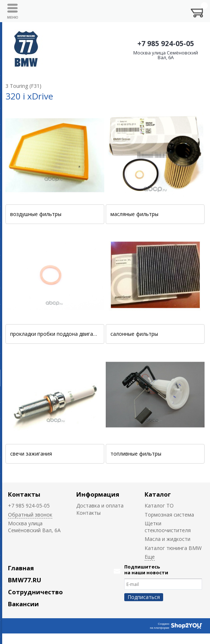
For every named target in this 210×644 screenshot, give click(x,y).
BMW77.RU (25, 580)
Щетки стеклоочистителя (168, 527)
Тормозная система (169, 515)
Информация (98, 494)
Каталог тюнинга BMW (173, 548)
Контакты (24, 494)
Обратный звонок (30, 515)
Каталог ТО (159, 506)
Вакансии (23, 604)
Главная (21, 568)
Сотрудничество (35, 592)
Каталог (158, 494)
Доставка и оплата (100, 506)
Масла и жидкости (167, 539)
